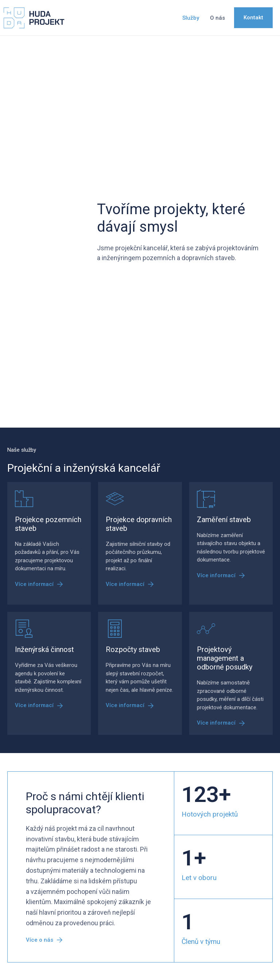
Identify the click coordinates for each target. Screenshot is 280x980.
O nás (217, 18)
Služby (191, 18)
